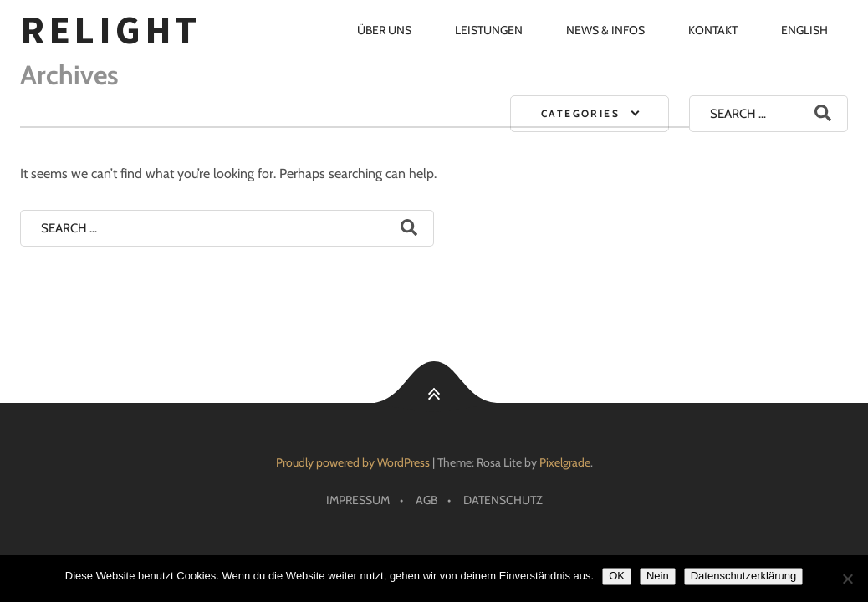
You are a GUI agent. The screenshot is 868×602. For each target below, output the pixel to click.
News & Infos (605, 30)
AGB (426, 500)
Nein (658, 576)
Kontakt (713, 30)
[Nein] (847, 579)
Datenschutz (503, 500)
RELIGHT (110, 30)
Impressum (358, 500)
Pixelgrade (565, 462)
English (804, 30)
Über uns (384, 30)
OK (617, 576)
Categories (580, 113)
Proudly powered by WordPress (353, 462)
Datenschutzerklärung (743, 576)
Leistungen (489, 30)
